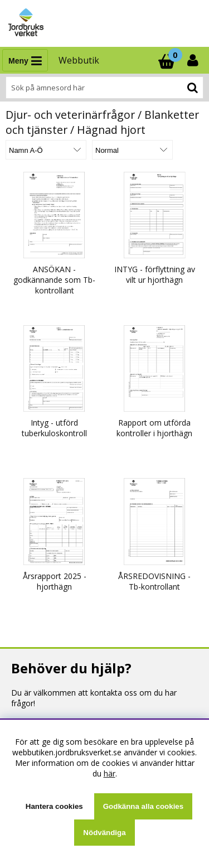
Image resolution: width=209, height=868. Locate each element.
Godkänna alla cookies (143, 806)
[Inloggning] (194, 60)
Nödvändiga (104, 833)
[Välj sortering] (46, 150)
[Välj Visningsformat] (132, 150)
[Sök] (104, 88)
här (110, 773)
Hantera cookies (54, 806)
